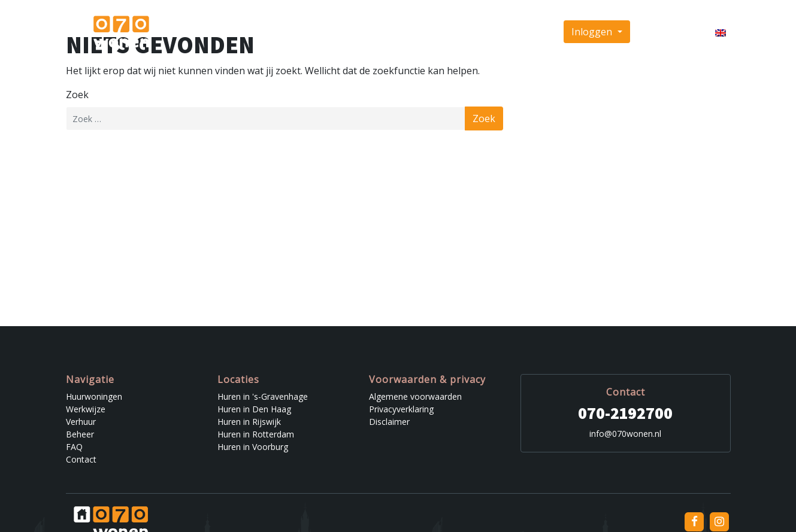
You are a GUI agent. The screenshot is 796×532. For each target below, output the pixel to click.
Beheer (466, 32)
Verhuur (425, 32)
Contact (533, 32)
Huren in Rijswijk (249, 422)
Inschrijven (665, 32)
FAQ (499, 32)
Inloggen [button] (593, 32)
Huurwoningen (316, 32)
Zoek (77, 95)
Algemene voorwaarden (415, 396)
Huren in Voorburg (253, 447)
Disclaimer (389, 422)
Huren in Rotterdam (256, 434)
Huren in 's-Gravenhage (263, 396)
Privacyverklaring (401, 409)
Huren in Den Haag (254, 409)
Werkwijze (377, 32)
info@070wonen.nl (625, 434)
